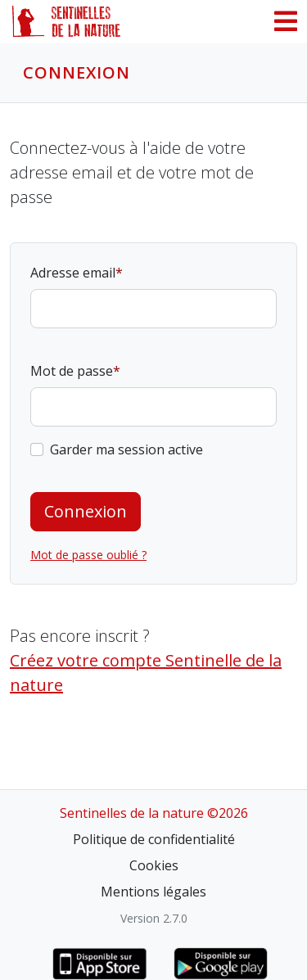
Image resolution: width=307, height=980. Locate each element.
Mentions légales (153, 892)
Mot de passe (72, 371)
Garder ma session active (126, 449)
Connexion (86, 511)
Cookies (154, 865)
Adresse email (73, 273)
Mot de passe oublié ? (88, 555)
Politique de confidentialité (154, 839)
